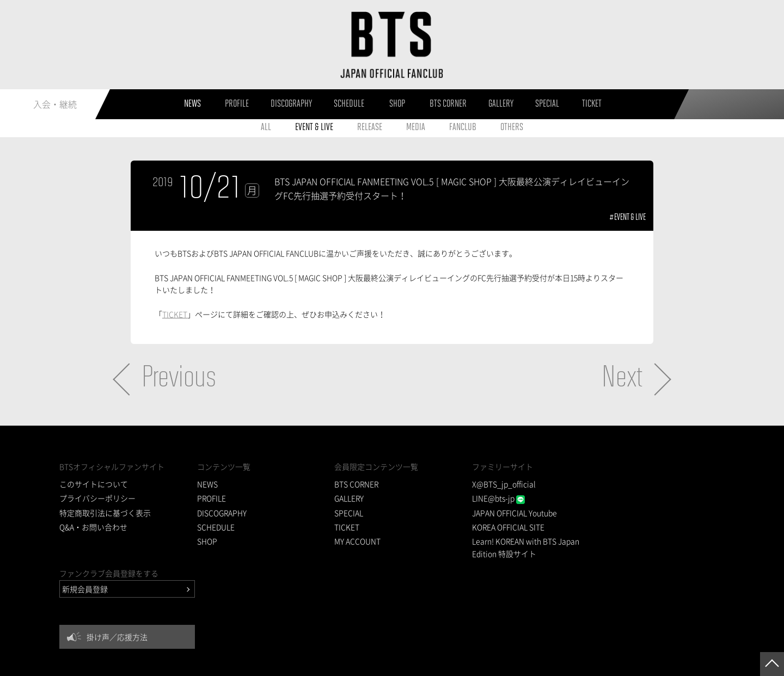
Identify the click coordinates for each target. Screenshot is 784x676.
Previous (179, 379)
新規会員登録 (617, 482)
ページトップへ (772, 664)
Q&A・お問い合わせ (93, 527)
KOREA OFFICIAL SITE (495, 527)
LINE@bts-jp (485, 499)
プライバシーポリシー (97, 499)
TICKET (175, 314)
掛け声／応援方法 (650, 530)
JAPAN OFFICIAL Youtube (501, 513)
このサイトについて (94, 484)
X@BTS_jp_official (490, 484)
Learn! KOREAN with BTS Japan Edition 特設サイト (512, 548)
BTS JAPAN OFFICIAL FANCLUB (392, 45)
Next (622, 379)
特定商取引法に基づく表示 (105, 513)
